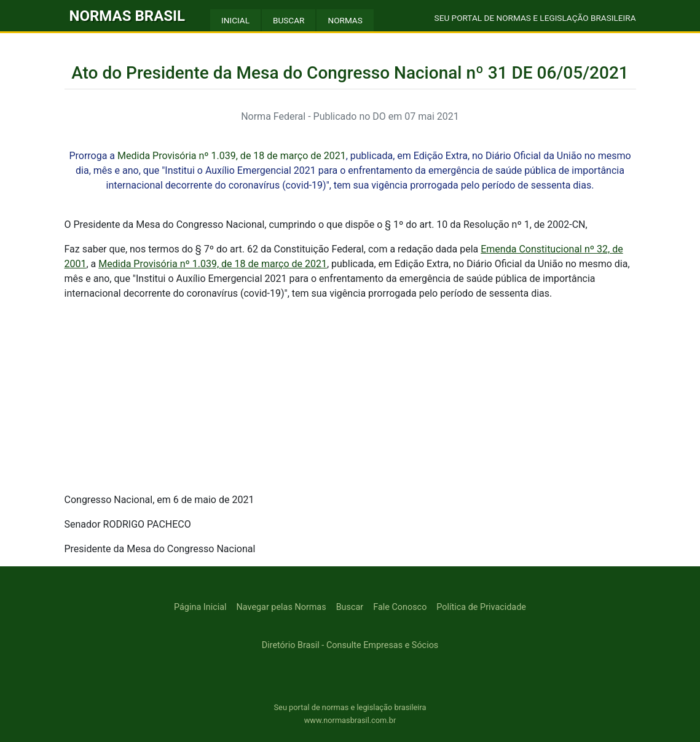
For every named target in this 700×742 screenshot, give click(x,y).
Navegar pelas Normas (281, 607)
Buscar (350, 607)
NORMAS (345, 20)
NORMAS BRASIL (128, 16)
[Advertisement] (350, 397)
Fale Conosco (400, 607)
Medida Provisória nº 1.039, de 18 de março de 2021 (232, 156)
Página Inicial (200, 607)
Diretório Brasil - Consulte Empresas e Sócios (350, 645)
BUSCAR (289, 20)
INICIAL (235, 20)
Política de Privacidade (481, 607)
